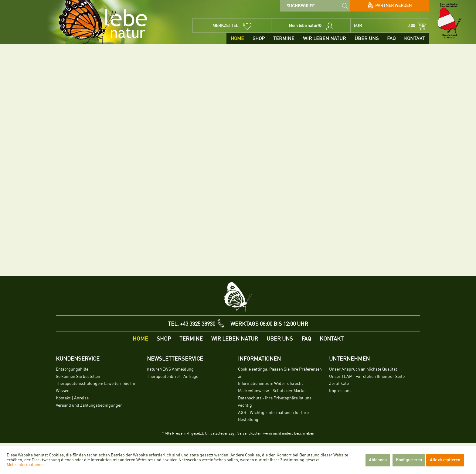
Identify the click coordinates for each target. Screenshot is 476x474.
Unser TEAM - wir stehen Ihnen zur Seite (367, 377)
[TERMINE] (284, 38)
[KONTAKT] (415, 38)
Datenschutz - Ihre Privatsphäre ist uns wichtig (275, 402)
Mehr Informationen (25, 465)
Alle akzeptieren (445, 460)
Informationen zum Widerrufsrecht (270, 383)
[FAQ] (391, 38)
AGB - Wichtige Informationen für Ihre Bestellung (273, 416)
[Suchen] (345, 5)
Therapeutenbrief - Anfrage (173, 377)
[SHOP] (259, 38)
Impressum (340, 391)
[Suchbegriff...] (315, 6)
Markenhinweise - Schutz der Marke (272, 391)
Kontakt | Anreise (72, 398)
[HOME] (237, 38)
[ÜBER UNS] (367, 38)
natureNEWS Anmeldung (170, 369)
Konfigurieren (409, 460)
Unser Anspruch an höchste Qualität (363, 369)
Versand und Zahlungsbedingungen (89, 405)
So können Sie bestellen (78, 377)
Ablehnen (378, 460)
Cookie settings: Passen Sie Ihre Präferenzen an (280, 373)
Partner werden (390, 6)
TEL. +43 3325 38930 (192, 324)
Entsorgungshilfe (72, 369)
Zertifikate (339, 383)
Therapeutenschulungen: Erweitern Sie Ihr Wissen (96, 387)
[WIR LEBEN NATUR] (325, 38)
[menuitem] (315, 6)
